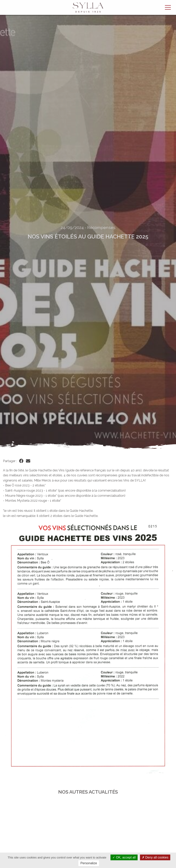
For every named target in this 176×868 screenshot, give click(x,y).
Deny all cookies (155, 857)
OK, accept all (124, 857)
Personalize (89, 863)
